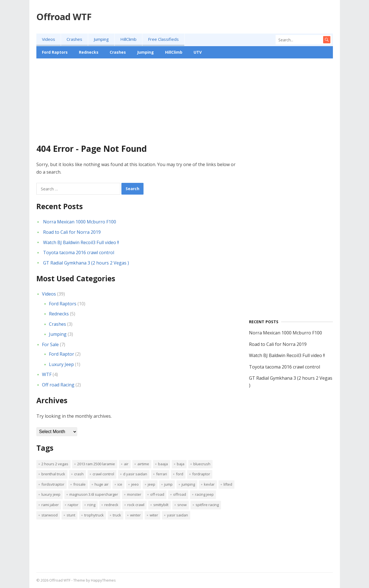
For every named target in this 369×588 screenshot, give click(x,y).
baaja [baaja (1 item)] (163, 464)
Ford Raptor (62, 354)
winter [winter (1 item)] (135, 515)
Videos (49, 39)
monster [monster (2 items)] (134, 494)
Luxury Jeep (61, 364)
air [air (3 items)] (126, 464)
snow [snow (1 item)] (182, 505)
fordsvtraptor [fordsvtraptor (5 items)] (53, 484)
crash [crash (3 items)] (79, 474)
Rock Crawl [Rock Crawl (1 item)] (136, 505)
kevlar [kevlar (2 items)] (209, 484)
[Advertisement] (185, 105)
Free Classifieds (163, 39)
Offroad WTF (64, 17)
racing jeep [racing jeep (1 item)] (204, 494)
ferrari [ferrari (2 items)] (162, 474)
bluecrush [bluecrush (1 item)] (202, 464)
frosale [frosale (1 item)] (79, 484)
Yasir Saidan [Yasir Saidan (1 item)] (178, 515)
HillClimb (128, 39)
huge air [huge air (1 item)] (102, 484)
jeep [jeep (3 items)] (151, 484)
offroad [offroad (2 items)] (180, 494)
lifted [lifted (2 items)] (228, 484)
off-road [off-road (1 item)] (157, 494)
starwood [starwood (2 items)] (50, 515)
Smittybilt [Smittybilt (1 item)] (161, 505)
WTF (47, 374)
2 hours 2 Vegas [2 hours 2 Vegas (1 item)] (55, 464)
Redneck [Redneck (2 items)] (111, 505)
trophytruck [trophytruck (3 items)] (94, 515)
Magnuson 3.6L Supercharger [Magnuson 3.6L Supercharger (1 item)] (94, 494)
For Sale (50, 344)
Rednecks (89, 52)
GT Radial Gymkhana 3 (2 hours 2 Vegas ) (86, 263)
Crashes (74, 39)
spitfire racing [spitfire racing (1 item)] (207, 505)
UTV (198, 52)
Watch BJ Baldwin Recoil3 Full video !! (81, 242)
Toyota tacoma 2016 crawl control (79, 252)
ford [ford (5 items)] (180, 474)
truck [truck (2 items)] (117, 515)
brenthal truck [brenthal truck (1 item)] (53, 474)
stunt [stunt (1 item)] (71, 515)
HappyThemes (103, 580)
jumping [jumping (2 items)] (188, 484)
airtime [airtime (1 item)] (143, 464)
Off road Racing (58, 385)
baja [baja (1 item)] (181, 464)
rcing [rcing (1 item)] (91, 505)
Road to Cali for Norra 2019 (72, 232)
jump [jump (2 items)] (168, 484)
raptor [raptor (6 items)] (73, 505)
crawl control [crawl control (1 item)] (103, 474)
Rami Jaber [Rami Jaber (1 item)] (50, 505)
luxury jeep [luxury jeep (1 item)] (51, 494)
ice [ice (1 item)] (120, 484)
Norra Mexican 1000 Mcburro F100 (80, 222)
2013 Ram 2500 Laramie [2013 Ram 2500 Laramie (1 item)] (96, 464)
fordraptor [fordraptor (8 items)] (201, 474)
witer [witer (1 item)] (154, 515)
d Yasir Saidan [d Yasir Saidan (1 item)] (135, 474)
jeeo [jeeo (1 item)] (135, 484)
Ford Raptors (55, 52)
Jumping (101, 39)
